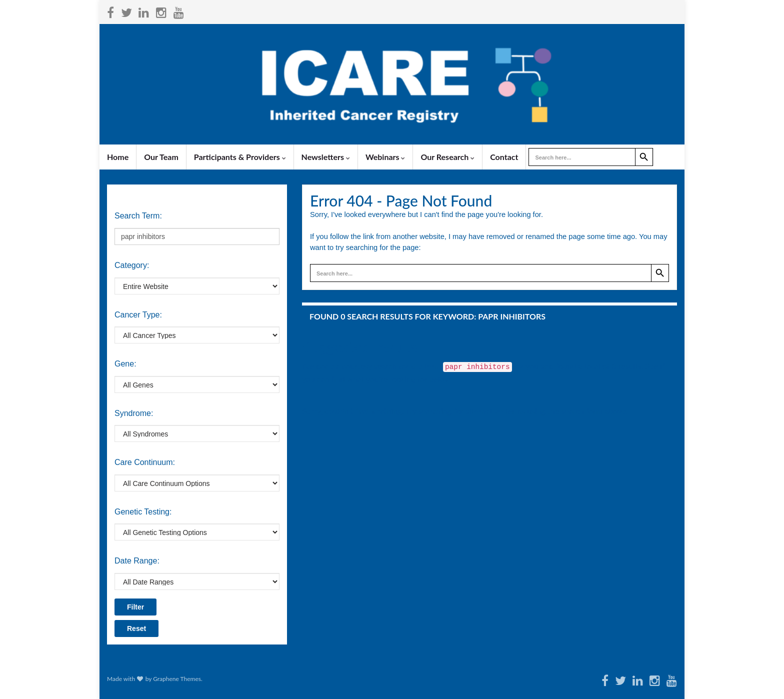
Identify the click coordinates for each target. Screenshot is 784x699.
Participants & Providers (240, 157)
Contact (504, 157)
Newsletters (326, 157)
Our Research (447, 157)
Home (118, 157)
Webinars (385, 157)
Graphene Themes (177, 679)
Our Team (161, 157)
